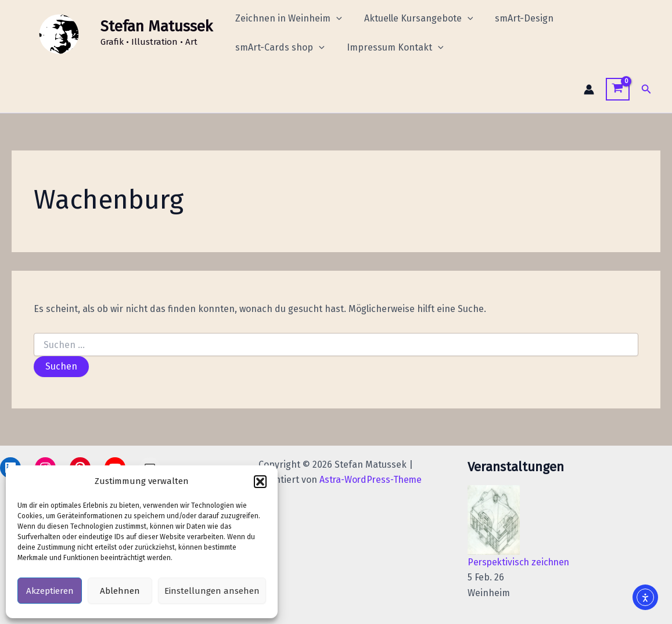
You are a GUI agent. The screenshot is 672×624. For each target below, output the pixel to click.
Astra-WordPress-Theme (370, 480)
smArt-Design (515, 18)
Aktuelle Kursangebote (414, 19)
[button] (260, 482)
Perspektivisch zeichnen (520, 562)
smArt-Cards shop (278, 48)
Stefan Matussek (157, 26)
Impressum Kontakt (390, 48)
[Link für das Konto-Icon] (589, 89)
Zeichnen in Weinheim (287, 19)
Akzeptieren (50, 591)
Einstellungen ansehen (212, 591)
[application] (335, 19)
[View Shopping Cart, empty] (618, 89)
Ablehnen (120, 591)
